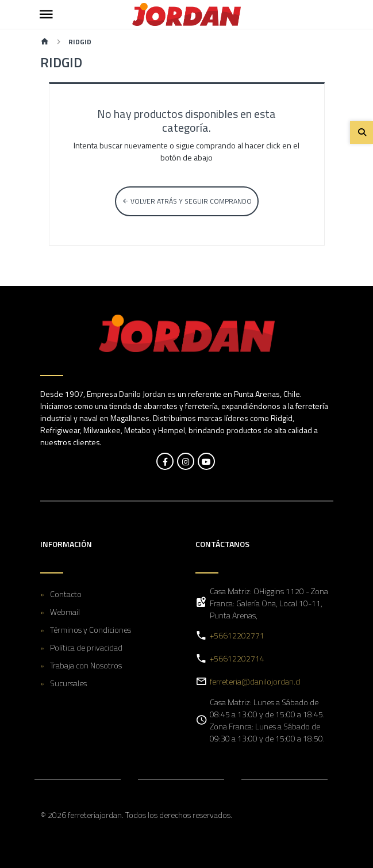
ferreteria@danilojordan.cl (255, 681)
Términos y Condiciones (91, 630)
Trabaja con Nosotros (86, 665)
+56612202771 (237, 635)
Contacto (66, 594)
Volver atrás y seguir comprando (187, 201)
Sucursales (68, 683)
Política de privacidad (86, 647)
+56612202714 (237, 658)
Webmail (65, 612)
